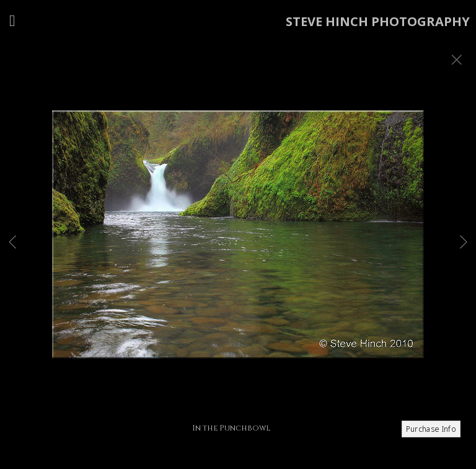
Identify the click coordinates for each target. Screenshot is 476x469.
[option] (238, 250)
